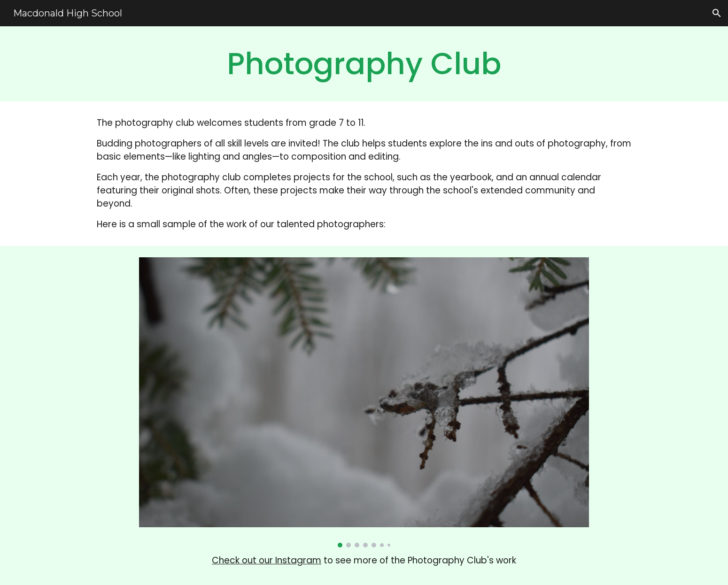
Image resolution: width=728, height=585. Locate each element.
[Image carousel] (364, 402)
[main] (364, 64)
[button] (717, 13)
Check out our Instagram (267, 560)
